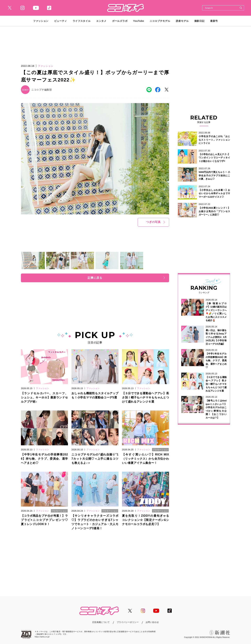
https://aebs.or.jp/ (42, 637)
